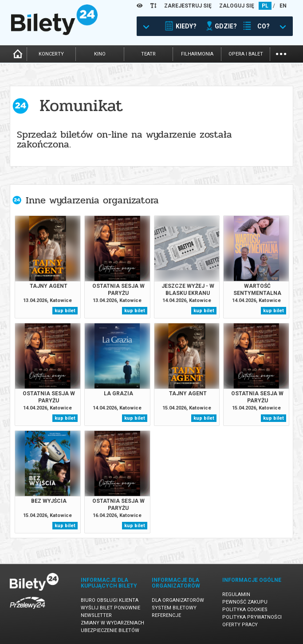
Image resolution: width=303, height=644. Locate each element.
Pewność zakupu (245, 602)
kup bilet (65, 311)
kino (100, 54)
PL (265, 6)
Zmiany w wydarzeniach (112, 623)
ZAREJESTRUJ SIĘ (188, 6)
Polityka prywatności (252, 617)
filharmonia (197, 54)
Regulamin (236, 594)
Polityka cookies (245, 610)
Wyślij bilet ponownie (110, 608)
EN (283, 6)
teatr (148, 54)
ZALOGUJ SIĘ (237, 6)
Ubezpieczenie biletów (110, 630)
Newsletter (96, 615)
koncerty (51, 54)
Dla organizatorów (178, 600)
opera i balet (246, 54)
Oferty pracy (240, 625)
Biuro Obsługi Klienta (110, 600)
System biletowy (174, 608)
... (281, 53)
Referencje (166, 615)
